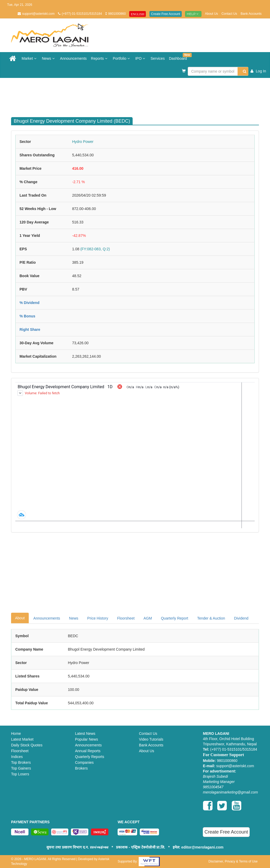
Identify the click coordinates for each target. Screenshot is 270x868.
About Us (211, 14)
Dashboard (179, 57)
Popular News (87, 739)
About (20, 618)
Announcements (73, 58)
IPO (141, 58)
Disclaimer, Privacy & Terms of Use (233, 861)
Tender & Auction (211, 618)
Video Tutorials (151, 739)
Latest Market (22, 739)
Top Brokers (21, 762)
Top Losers (20, 774)
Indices (17, 757)
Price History (98, 618)
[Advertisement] (139, 95)
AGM (148, 618)
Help (193, 14)
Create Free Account (166, 14)
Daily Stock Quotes (27, 745)
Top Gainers (21, 768)
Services (158, 58)
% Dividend (29, 303)
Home (16, 734)
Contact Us (229, 14)
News (49, 58)
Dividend (241, 618)
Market (30, 58)
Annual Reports (88, 751)
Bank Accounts (251, 14)
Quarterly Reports (90, 757)
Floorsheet (126, 618)
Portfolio (122, 58)
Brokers (81, 768)
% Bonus (27, 316)
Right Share (30, 330)
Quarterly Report (174, 618)
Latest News (85, 734)
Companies (85, 762)
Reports (100, 58)
